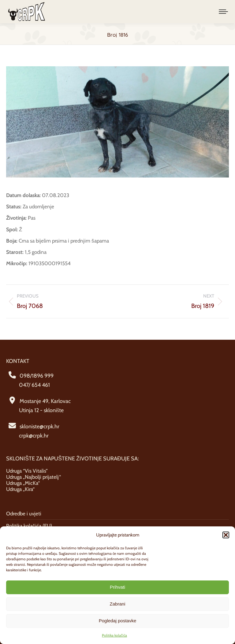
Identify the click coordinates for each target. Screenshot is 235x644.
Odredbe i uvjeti (24, 514)
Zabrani (118, 604)
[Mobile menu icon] (223, 12)
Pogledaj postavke (118, 621)
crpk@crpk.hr (34, 436)
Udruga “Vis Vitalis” (27, 471)
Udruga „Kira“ (20, 489)
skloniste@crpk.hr (39, 426)
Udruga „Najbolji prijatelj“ (34, 477)
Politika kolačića (114, 635)
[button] (226, 535)
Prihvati (117, 587)
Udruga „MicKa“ (23, 483)
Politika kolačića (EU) (29, 526)
